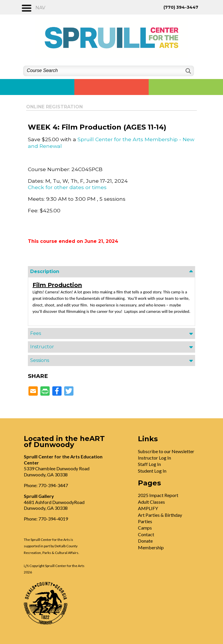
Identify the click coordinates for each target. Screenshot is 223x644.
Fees (36, 333)
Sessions (40, 360)
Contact (146, 534)
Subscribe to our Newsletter (166, 451)
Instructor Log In (154, 458)
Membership (151, 547)
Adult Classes (151, 502)
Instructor (42, 347)
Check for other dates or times (67, 187)
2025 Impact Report (158, 495)
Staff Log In (149, 464)
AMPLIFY (148, 508)
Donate (145, 541)
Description (45, 271)
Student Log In (152, 471)
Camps (145, 528)
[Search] (188, 71)
